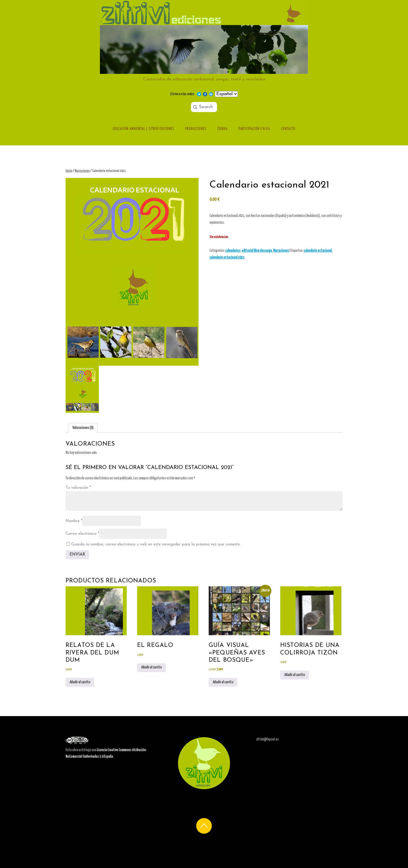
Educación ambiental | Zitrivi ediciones (143, 129)
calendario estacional (318, 251)
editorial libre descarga (257, 251)
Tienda (222, 129)
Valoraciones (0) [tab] (83, 428)
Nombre (74, 521)
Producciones (196, 129)
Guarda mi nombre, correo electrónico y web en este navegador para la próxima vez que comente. (156, 545)
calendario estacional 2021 (227, 258)
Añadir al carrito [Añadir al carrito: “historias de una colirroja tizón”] (295, 675)
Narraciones (82, 171)
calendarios (233, 251)
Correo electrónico (82, 534)
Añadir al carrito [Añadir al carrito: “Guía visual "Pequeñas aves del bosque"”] (223, 682)
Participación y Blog (254, 129)
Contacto (288, 129)
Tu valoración (78, 488)
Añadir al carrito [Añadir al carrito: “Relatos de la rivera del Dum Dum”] (80, 682)
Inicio (69, 171)
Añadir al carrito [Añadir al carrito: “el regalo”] (151, 667)
